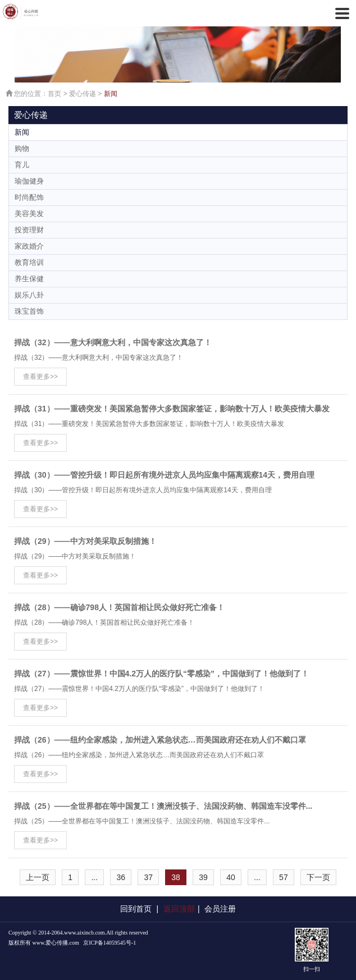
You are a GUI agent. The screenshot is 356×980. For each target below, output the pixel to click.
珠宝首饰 (29, 311)
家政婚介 (29, 246)
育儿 (22, 165)
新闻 (111, 94)
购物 (22, 148)
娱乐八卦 (29, 295)
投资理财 (29, 230)
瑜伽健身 (29, 181)
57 (284, 877)
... (94, 877)
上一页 (38, 877)
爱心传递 (83, 94)
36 (121, 877)
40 (231, 877)
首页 (54, 94)
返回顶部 (179, 909)
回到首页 (136, 909)
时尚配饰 (29, 197)
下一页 (318, 877)
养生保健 (29, 279)
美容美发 (29, 214)
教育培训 (29, 262)
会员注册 (220, 909)
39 (203, 877)
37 (148, 877)
